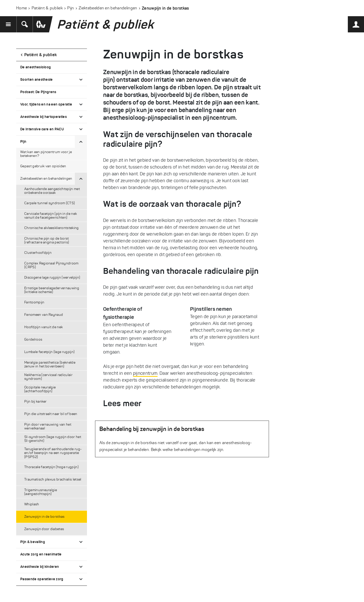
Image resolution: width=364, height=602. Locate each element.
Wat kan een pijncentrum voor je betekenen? (46, 154)
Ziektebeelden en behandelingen (108, 8)
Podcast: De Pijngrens (38, 92)
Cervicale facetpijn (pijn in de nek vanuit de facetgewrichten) (51, 216)
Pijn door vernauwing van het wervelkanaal (48, 426)
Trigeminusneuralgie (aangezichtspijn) (41, 492)
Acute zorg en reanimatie (41, 554)
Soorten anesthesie (37, 79)
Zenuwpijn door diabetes (44, 529)
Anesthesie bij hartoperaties (43, 117)
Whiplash (32, 504)
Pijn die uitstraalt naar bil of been (51, 414)
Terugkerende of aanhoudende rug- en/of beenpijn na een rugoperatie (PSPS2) (53, 453)
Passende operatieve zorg (42, 579)
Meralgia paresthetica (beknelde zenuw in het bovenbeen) (50, 364)
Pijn (71, 8)
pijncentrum (145, 373)
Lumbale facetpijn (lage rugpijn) (49, 352)
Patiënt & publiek (47, 8)
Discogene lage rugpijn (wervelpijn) (52, 277)
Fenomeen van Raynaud (44, 315)
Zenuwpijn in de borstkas (44, 517)
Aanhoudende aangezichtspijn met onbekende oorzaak (52, 191)
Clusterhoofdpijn (38, 253)
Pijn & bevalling (33, 542)
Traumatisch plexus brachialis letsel (53, 479)
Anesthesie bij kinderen (40, 567)
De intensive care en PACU (42, 129)
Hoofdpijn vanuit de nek (43, 327)
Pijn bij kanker (36, 401)
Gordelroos (33, 339)
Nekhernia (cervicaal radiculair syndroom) (48, 377)
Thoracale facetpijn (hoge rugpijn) (51, 467)
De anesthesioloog (36, 67)
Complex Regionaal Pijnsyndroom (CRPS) (51, 265)
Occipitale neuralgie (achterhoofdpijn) (40, 389)
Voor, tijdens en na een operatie (46, 104)
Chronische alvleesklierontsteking (52, 228)
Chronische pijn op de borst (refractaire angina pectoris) (47, 240)
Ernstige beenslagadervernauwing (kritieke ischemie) (52, 290)
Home (21, 8)
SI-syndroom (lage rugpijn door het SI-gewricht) (53, 439)
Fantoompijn (34, 302)
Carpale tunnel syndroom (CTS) (50, 203)
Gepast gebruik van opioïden (43, 166)
